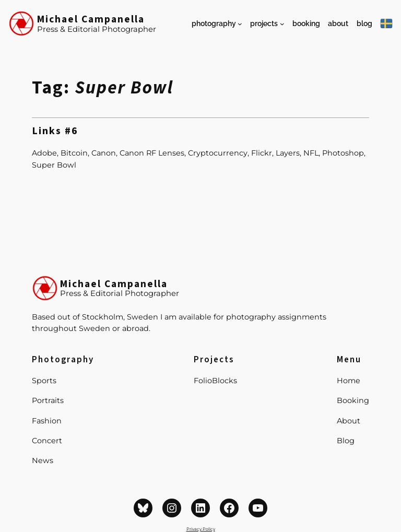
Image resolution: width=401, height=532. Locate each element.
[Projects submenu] (282, 24)
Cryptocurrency (218, 153)
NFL (311, 153)
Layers (288, 153)
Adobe (44, 153)
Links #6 (55, 132)
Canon (104, 153)
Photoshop (343, 153)
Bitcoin (74, 153)
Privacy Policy (201, 529)
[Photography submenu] (240, 24)
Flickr (262, 153)
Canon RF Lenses (152, 153)
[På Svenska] (386, 23)
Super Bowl (54, 165)
